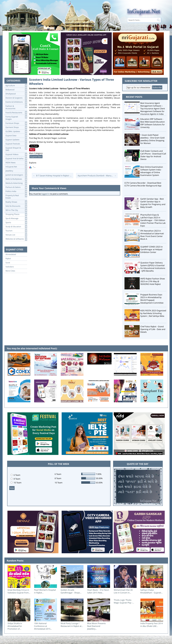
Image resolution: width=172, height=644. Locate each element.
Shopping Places (16, 214)
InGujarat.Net (16, 167)
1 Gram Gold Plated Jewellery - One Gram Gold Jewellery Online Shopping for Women (152, 139)
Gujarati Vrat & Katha (16, 159)
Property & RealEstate (16, 196)
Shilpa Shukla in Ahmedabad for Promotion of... (15, 626)
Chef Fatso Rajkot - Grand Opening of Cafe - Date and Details (153, 329)
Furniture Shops (16, 123)
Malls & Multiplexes (16, 179)
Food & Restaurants (16, 113)
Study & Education (16, 227)
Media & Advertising (16, 183)
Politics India (16, 191)
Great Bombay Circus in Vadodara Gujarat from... (19, 591)
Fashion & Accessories (16, 107)
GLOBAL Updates (16, 132)
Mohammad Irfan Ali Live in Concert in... (123, 591)
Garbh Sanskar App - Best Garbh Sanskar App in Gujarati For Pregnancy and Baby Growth (153, 203)
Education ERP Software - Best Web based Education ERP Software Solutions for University (153, 123)
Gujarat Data (16, 136)
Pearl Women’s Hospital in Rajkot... (45, 591)
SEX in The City (16, 210)
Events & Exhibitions (16, 102)
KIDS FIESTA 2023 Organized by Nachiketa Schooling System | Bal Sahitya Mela (153, 313)
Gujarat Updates (16, 140)
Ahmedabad (11, 254)
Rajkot (8, 259)
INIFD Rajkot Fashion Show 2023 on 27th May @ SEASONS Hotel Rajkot (153, 281)
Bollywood (16, 90)
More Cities (10, 271)
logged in (45, 194)
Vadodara (10, 267)
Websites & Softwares (16, 239)
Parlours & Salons (16, 187)
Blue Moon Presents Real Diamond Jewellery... (97, 626)
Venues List (16, 235)
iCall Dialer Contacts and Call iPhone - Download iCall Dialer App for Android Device (153, 155)
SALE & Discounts (16, 206)
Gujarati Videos (16, 155)
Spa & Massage (16, 218)
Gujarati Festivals (16, 144)
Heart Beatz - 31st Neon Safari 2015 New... (98, 591)
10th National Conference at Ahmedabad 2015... (43, 626)
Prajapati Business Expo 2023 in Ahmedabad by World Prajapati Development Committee (152, 299)
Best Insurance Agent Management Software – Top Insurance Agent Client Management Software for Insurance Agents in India (153, 109)
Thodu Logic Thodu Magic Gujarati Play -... (124, 601)
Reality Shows (16, 202)
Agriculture (16, 86)
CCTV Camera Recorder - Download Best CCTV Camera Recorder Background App (143, 184)
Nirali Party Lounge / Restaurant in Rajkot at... (72, 625)
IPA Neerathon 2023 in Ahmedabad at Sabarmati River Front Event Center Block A (152, 235)
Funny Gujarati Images (16, 118)
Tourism (16, 231)
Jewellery (16, 171)
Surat (8, 263)
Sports (16, 223)
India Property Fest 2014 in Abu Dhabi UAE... (152, 625)
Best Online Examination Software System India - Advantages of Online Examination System (152, 171)
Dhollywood (16, 94)
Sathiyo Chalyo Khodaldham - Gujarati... (152, 591)
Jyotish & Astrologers (16, 175)
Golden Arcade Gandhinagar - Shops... (71, 591)
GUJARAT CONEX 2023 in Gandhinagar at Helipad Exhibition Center (152, 249)
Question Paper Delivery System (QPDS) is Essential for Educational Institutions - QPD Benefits (153, 267)
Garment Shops (16, 127)
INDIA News (16, 163)
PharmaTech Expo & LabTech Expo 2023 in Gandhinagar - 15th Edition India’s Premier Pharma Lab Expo (153, 220)
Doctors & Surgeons (16, 98)
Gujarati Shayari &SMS (16, 149)
